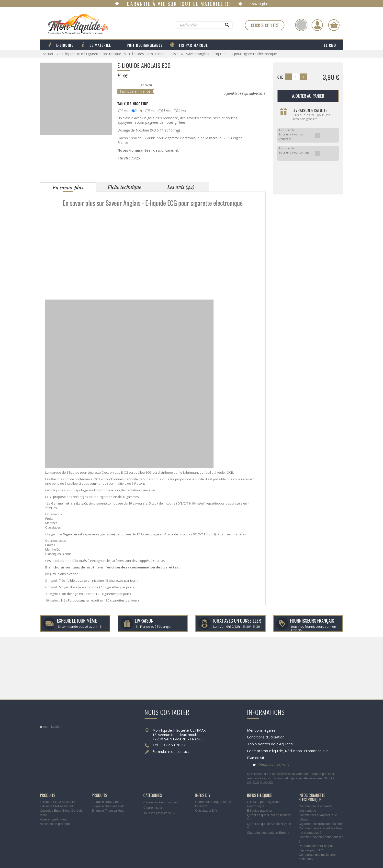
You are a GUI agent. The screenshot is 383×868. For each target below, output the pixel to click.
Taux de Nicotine (133, 104)
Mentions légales (261, 730)
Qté (280, 77)
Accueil (49, 54)
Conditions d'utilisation (266, 737)
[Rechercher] (227, 26)
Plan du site (257, 758)
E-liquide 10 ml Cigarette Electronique (92, 54)
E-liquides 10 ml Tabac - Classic (154, 54)
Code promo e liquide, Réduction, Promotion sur (287, 751)
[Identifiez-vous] (317, 25)
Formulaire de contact (171, 751)
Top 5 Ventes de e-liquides (270, 744)
